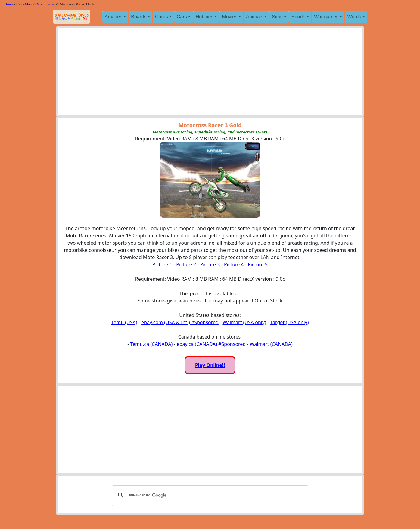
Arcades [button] (114, 17)
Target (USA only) (289, 322)
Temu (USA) (124, 322)
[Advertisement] (210, 73)
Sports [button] (298, 17)
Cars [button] (182, 17)
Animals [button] (255, 17)
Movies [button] (230, 17)
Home (9, 4)
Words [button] (354, 17)
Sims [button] (277, 17)
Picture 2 (186, 264)
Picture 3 (210, 264)
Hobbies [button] (205, 17)
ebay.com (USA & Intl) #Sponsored (180, 322)
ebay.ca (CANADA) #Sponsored (211, 344)
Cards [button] (162, 17)
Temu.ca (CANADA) (152, 344)
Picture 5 (258, 264)
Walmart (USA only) (244, 322)
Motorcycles (46, 4)
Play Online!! (210, 365)
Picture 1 (162, 264)
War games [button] (326, 17)
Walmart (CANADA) (271, 344)
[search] (209, 495)
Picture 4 (234, 264)
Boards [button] (139, 17)
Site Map (25, 4)
